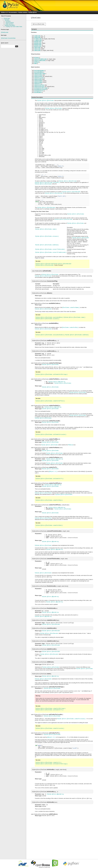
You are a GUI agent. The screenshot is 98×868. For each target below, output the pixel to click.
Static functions (9, 24)
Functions (8, 21)
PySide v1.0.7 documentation (9, 12)
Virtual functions (10, 23)
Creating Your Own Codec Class (14, 27)
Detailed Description (10, 25)
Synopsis (7, 20)
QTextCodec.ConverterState (8, 38)
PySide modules (23, 12)
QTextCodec (7, 19)
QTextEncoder (5, 32)
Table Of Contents (6, 16)
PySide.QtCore (33, 12)
